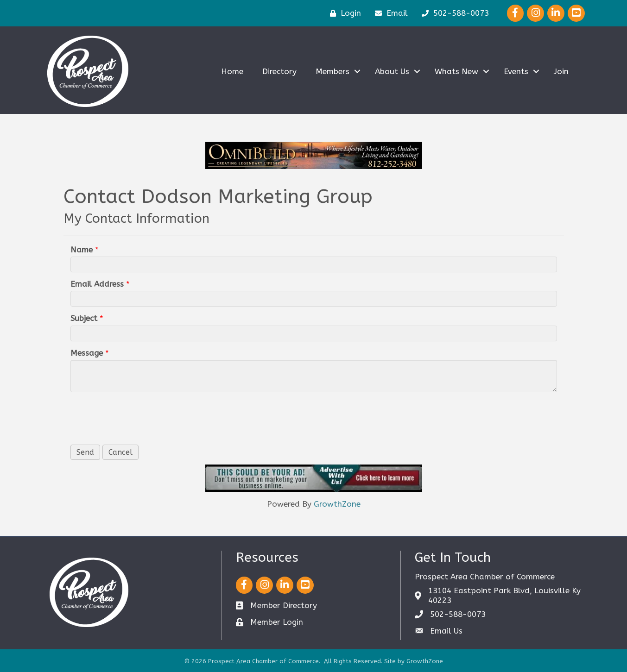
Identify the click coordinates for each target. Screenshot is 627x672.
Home (232, 71)
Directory (279, 71)
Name (82, 250)
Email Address (97, 284)
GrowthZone (337, 504)
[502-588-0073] (453, 13)
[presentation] (141, 417)
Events (516, 71)
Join (561, 71)
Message (87, 353)
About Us (392, 71)
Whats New (456, 71)
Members (332, 71)
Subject (84, 318)
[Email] (389, 13)
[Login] (343, 13)
